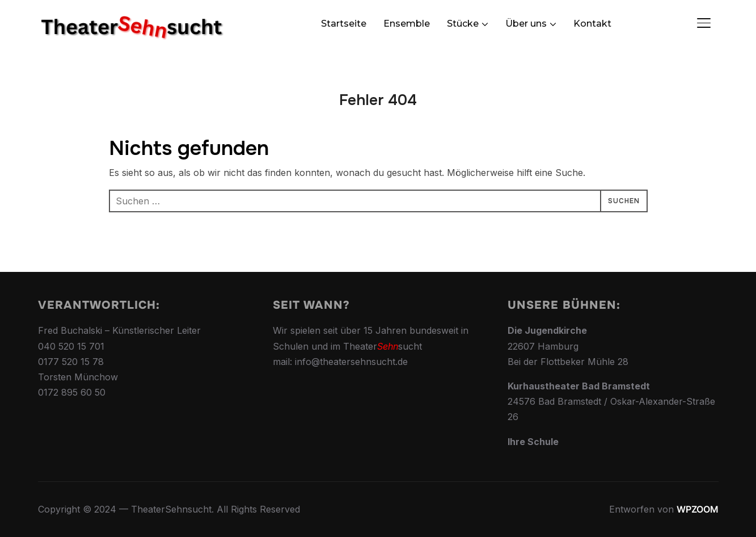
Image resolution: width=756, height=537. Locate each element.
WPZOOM (698, 509)
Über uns (526, 24)
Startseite (344, 24)
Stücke (463, 24)
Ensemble (407, 24)
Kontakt (592, 24)
